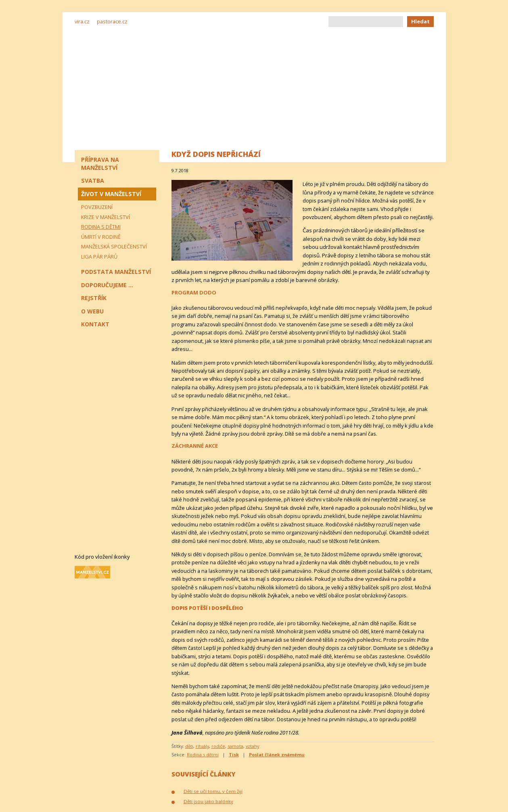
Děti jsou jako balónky (208, 801)
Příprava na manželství (100, 164)
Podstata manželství (116, 272)
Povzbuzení (97, 207)
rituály (202, 746)
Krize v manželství (106, 217)
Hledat (420, 21)
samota (235, 746)
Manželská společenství (114, 246)
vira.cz (82, 21)
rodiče (218, 746)
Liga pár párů (99, 257)
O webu (92, 311)
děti (189, 746)
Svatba (93, 181)
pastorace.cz (112, 21)
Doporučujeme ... (107, 285)
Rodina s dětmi (203, 755)
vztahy (252, 746)
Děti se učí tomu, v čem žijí (213, 791)
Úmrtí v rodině (101, 237)
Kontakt (95, 324)
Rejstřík (94, 298)
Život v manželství (111, 194)
